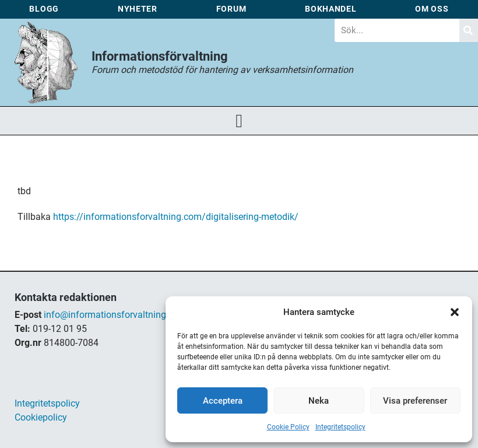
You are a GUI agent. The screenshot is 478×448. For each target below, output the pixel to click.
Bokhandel (331, 9)
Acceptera (223, 401)
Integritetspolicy (340, 427)
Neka (319, 401)
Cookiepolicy (41, 417)
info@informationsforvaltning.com (115, 315)
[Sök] (469, 30)
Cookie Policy (288, 427)
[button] (455, 312)
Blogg (44, 9)
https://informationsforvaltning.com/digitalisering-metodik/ (176, 217)
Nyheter (138, 9)
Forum (231, 9)
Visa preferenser (415, 401)
